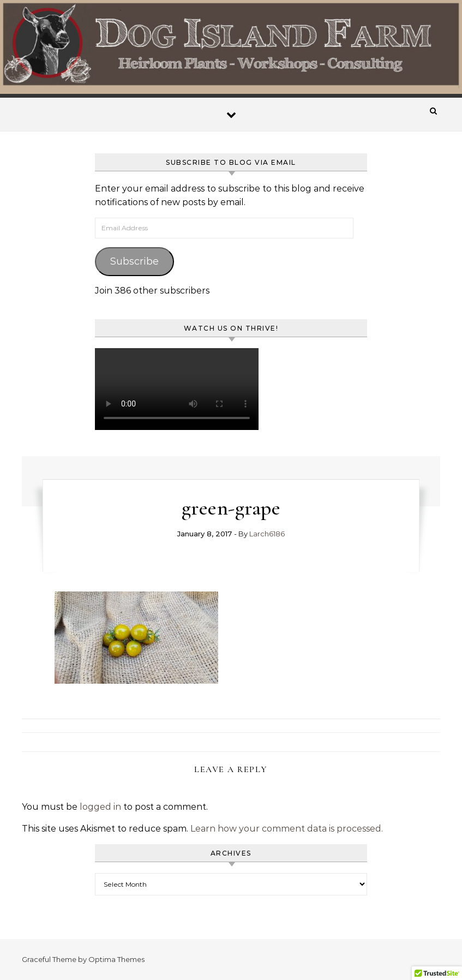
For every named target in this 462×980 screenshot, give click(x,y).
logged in (100, 807)
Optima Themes (116, 959)
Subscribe (134, 261)
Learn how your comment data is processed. (287, 829)
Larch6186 (267, 534)
